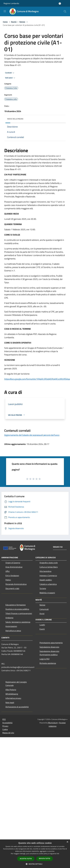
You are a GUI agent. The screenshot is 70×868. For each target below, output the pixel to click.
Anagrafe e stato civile (49, 563)
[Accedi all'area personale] (60, 4)
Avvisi (42, 613)
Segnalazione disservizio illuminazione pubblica (49, 653)
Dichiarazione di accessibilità (17, 707)
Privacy (5, 726)
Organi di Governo (13, 563)
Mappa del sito (8, 733)
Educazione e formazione (16, 605)
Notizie (22, 22)
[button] (35, 864)
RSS (4, 719)
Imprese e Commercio (48, 576)
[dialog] (35, 854)
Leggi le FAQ (45, 659)
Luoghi (42, 625)
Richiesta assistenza (48, 663)
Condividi (10, 73)
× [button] (67, 842)
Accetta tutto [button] (26, 859)
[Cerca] (65, 11)
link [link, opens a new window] (58, 854)
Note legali (10, 702)
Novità (14, 22)
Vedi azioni (10, 78)
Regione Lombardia (11, 3)
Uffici (8, 571)
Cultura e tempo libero (49, 567)
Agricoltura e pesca (13, 631)
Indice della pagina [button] (15, 119)
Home (5, 22)
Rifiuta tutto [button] (45, 859)
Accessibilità (7, 723)
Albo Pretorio (11, 690)
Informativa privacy (13, 698)
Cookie (5, 729)
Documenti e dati (12, 588)
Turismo (43, 588)
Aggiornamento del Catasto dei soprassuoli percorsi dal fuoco (32, 435)
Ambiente (9, 618)
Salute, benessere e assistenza (18, 622)
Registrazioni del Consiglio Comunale (16, 684)
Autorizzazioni (11, 626)
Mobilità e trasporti (47, 593)
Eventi (42, 629)
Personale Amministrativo (16, 584)
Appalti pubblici (46, 580)
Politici (8, 580)
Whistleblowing (12, 694)
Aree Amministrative (14, 567)
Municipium (53, 723)
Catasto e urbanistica (48, 584)
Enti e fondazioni (12, 576)
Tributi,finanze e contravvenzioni (19, 613)
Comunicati (44, 609)
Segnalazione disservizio (49, 647)
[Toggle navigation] (5, 11)
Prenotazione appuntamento (51, 643)
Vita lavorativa (45, 571)
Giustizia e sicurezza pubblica (17, 609)
